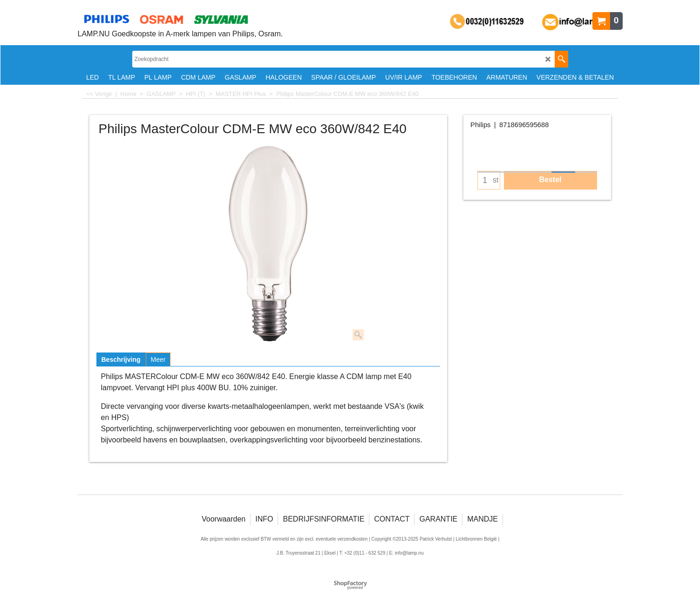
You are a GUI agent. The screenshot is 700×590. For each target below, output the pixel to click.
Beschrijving (121, 359)
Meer (158, 359)
